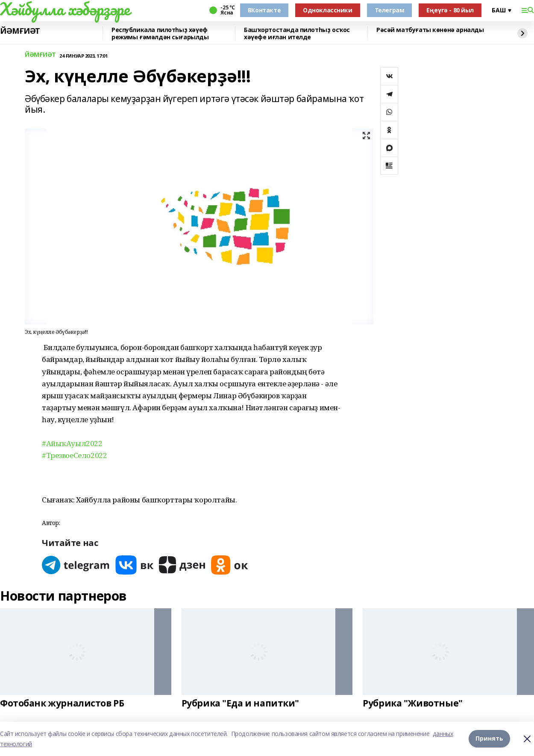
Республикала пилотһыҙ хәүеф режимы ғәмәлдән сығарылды (160, 34)
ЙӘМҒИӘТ (20, 31)
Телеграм (390, 10)
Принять (489, 739)
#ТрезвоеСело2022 (74, 455)
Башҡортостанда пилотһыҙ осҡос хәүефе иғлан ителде (297, 34)
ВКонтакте (264, 10)
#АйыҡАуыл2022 (72, 443)
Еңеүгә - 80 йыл (450, 10)
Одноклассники (328, 10)
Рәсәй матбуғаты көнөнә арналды (430, 30)
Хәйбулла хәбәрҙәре (65, 9)
